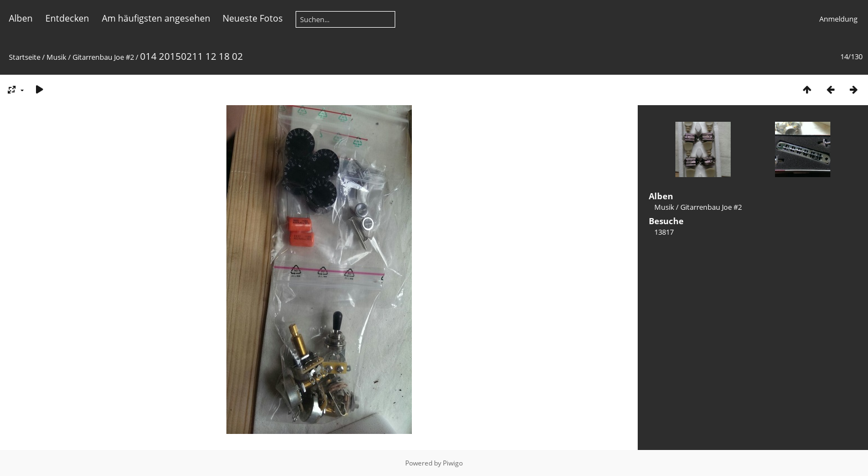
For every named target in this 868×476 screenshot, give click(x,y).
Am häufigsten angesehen (156, 18)
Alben (21, 18)
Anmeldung (838, 19)
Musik (56, 57)
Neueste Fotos (253, 18)
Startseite (25, 57)
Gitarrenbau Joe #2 (103, 57)
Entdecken (67, 18)
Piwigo (453, 463)
